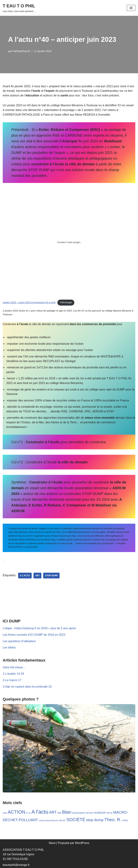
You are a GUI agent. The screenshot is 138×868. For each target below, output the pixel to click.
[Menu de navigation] (131, 8)
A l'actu (25, 576)
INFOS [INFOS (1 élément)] (109, 813)
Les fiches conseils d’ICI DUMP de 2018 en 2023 (34, 635)
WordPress (82, 843)
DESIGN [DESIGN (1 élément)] (90, 813)
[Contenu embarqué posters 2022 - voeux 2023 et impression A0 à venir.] (69, 242)
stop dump (51, 576)
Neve (52, 843)
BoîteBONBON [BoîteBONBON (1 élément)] (79, 813)
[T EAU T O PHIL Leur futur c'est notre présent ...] (19, 8)
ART (38, 576)
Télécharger (66, 302)
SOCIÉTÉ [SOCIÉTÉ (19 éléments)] (76, 820)
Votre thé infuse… (14, 667)
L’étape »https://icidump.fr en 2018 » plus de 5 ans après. (40, 628)
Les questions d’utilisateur (19, 641)
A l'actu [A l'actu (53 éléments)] (40, 812)
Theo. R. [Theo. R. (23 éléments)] (113, 820)
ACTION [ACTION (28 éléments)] (16, 812)
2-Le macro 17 (12, 680)
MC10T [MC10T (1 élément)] (63, 820)
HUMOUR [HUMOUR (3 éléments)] (100, 813)
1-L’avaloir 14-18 (13, 674)
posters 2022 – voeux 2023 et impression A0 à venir (29, 302)
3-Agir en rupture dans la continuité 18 (27, 687)
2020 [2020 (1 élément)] (5, 813)
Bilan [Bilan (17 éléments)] (67, 812)
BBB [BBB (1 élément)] (59, 813)
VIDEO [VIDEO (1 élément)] (125, 820)
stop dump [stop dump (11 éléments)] (95, 820)
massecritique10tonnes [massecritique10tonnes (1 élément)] (49, 820)
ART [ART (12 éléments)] (53, 812)
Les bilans (9, 647)
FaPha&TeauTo (21, 51)
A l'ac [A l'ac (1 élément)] (28, 813)
